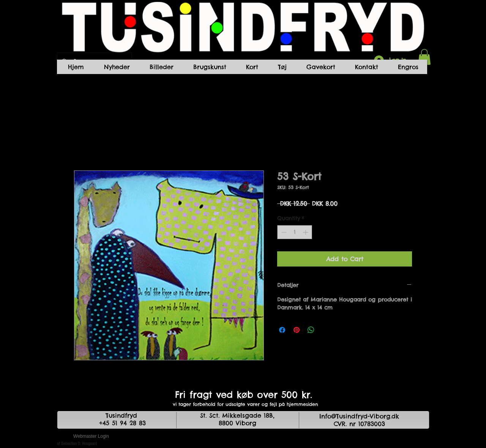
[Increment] (306, 232)
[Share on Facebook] (282, 330)
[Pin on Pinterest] (297, 330)
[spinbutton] (295, 232)
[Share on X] (325, 330)
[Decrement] (283, 232)
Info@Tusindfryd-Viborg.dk (359, 416)
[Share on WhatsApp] (311, 330)
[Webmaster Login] (91, 437)
